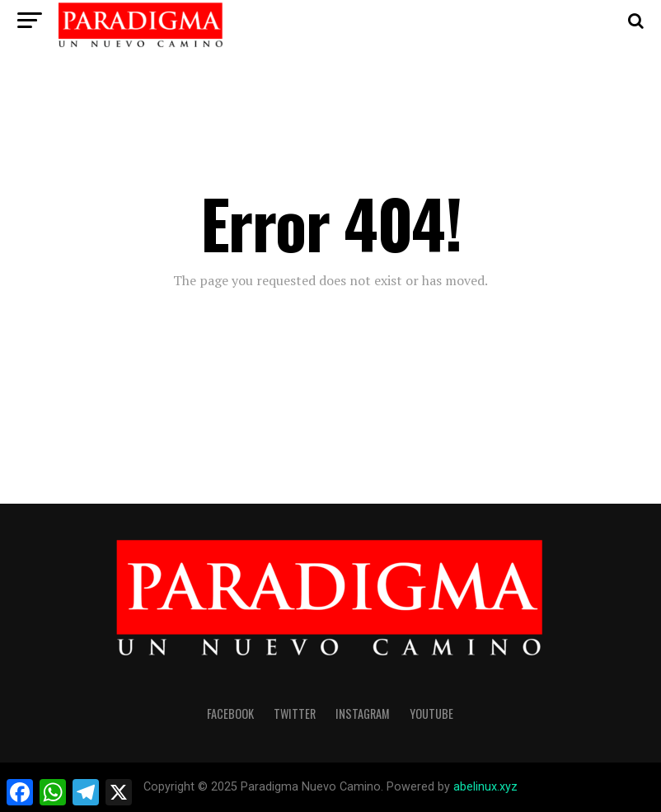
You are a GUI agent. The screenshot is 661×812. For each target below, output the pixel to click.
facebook (230, 713)
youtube (431, 713)
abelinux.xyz (485, 787)
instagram (363, 713)
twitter (295, 713)
